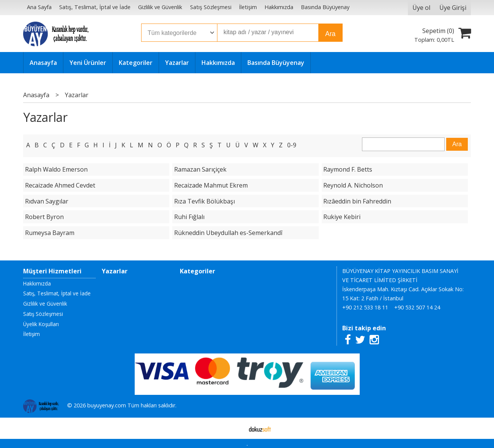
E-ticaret (235, 428)
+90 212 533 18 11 (365, 307)
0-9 (292, 145)
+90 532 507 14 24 (417, 307)
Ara (330, 34)
